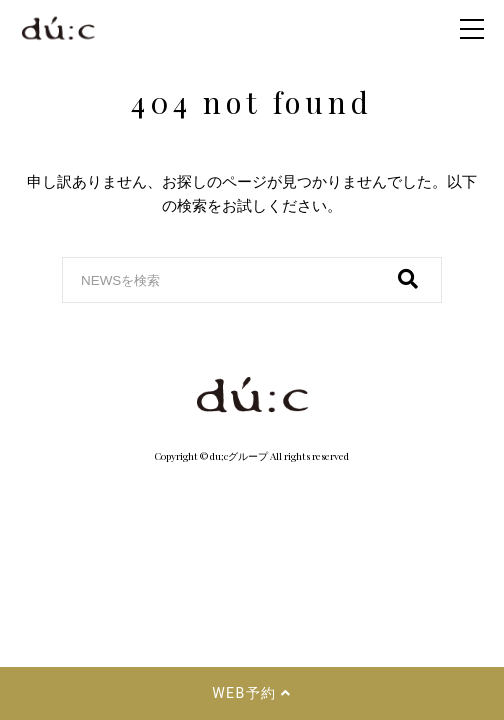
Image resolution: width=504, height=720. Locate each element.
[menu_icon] (472, 29)
